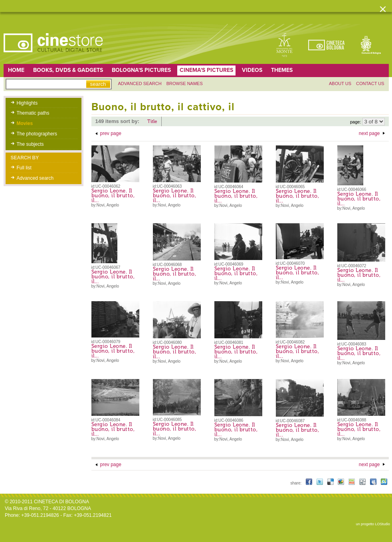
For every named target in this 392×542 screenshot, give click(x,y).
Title (152, 121)
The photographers (37, 134)
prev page (111, 133)
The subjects (30, 144)
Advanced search (140, 83)
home (16, 70)
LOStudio (382, 524)
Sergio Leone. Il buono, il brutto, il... (113, 196)
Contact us (370, 83)
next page (369, 133)
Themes (282, 70)
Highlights (27, 103)
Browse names (185, 83)
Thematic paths (33, 113)
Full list (24, 168)
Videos (252, 70)
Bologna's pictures (141, 70)
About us (340, 83)
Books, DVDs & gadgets (68, 70)
